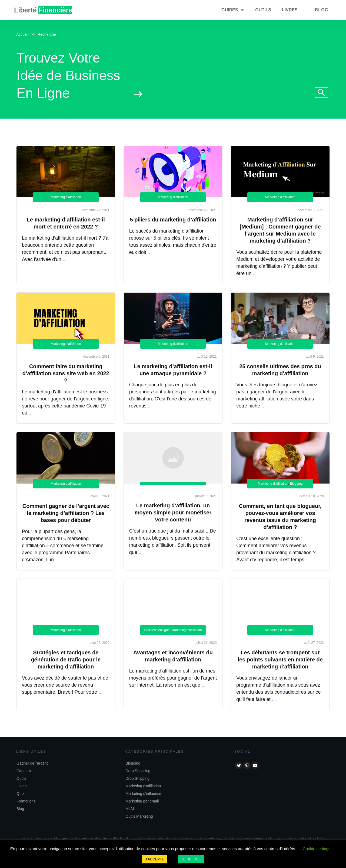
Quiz (20, 794)
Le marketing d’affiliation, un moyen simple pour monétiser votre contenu (173, 513)
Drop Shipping (137, 778)
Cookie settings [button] (317, 849)
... (65, 259)
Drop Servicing (138, 771)
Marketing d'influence (143, 794)
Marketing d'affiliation (66, 197)
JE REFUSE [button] (191, 859)
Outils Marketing (139, 816)
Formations (26, 801)
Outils (21, 778)
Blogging (296, 484)
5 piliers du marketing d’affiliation (173, 220)
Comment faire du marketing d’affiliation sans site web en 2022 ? (66, 373)
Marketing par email (142, 801)
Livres (21, 786)
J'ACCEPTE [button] (155, 859)
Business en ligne (157, 630)
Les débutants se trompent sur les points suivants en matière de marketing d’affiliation (280, 660)
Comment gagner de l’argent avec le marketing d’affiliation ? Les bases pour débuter (66, 513)
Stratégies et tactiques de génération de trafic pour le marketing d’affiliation (66, 660)
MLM (130, 809)
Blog (20, 809)
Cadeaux (24, 771)
